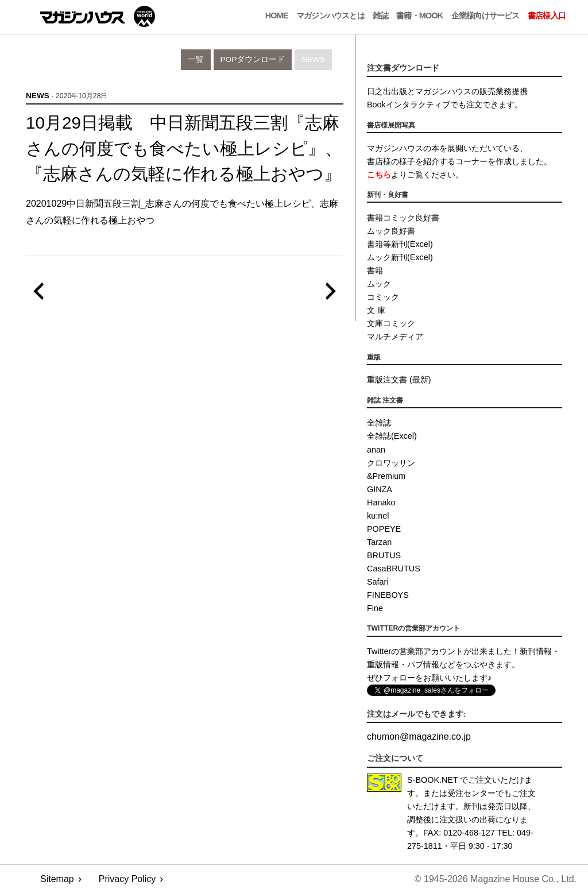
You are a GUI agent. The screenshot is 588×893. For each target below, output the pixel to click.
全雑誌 (379, 423)
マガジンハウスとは (330, 16)
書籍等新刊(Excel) (400, 244)
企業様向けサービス (486, 16)
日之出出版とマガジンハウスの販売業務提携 (447, 91)
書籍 (375, 270)
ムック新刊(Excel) (400, 257)
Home (277, 16)
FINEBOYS (388, 595)
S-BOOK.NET (433, 780)
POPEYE (384, 529)
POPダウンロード (253, 59)
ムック (379, 284)
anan (376, 450)
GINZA (380, 489)
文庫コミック (391, 323)
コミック (383, 297)
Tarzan (379, 542)
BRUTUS (384, 555)
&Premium (386, 476)
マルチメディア (395, 337)
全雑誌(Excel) (392, 436)
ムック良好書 (391, 231)
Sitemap (57, 879)
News (313, 59)
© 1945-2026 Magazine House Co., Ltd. (496, 879)
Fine (375, 608)
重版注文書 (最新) (399, 380)
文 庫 (376, 310)
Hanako (381, 502)
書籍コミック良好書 (403, 218)
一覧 (196, 59)
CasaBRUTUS (394, 569)
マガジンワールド (98, 16)
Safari (378, 582)
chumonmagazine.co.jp (419, 737)
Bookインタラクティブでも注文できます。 (445, 105)
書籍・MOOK (419, 16)
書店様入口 (547, 16)
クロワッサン (391, 463)
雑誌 (380, 16)
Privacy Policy (127, 879)
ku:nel (378, 516)
